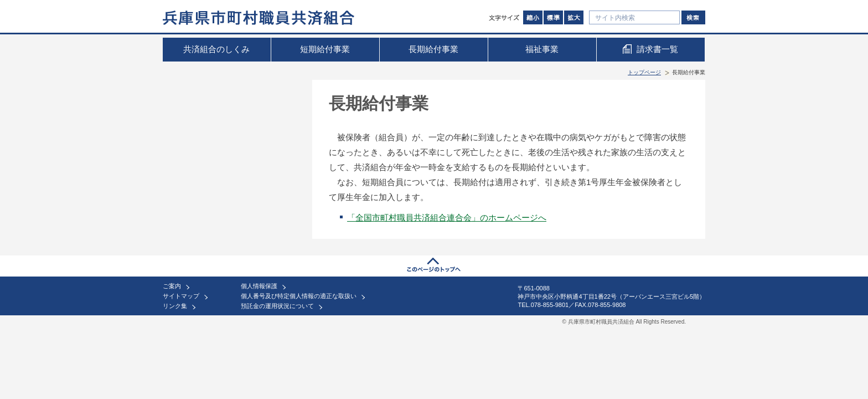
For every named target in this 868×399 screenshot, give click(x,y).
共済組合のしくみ (216, 49)
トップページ (644, 72)
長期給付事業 (433, 49)
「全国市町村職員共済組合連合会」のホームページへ (447, 218)
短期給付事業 (325, 49)
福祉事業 (542, 49)
